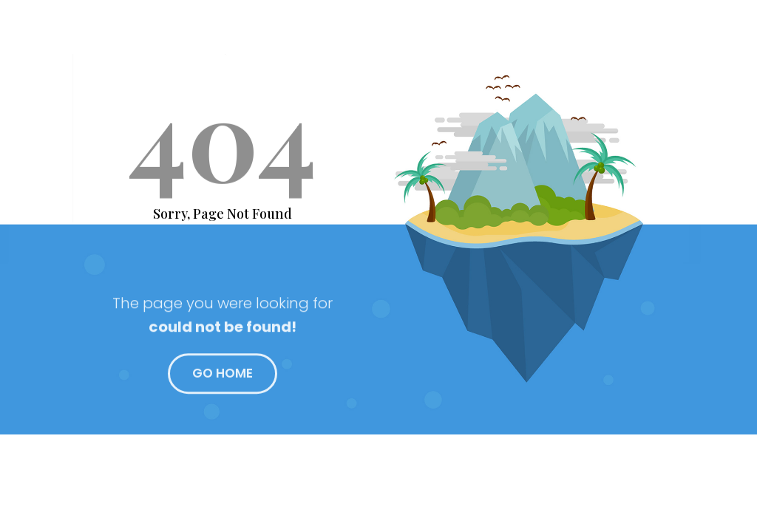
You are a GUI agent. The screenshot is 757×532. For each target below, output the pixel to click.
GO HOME (223, 378)
